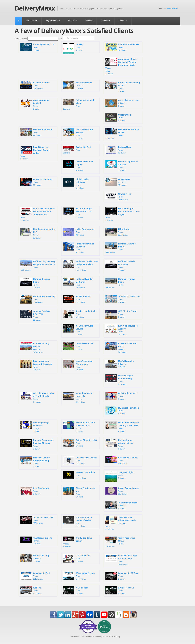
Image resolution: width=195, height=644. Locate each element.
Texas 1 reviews (78, 134)
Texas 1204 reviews (37, 520)
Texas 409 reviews (78, 283)
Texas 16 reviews (76, 591)
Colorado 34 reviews (121, 348)
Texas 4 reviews (122, 411)
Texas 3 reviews (77, 150)
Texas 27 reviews (36, 132)
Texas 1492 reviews (121, 560)
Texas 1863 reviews (38, 266)
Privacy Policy (107, 637)
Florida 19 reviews (38, 233)
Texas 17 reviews (122, 47)
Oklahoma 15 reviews (35, 559)
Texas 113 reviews (122, 491)
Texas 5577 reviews (117, 232)
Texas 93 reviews (38, 214)
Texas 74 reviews (122, 330)
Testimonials (105, 21)
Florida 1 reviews (79, 427)
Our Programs (32, 21)
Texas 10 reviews (80, 314)
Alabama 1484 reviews (35, 348)
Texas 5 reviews (73, 48)
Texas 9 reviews (37, 47)
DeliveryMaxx (35, 8)
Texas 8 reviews (35, 153)
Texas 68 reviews (118, 150)
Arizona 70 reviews (77, 542)
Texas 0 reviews (78, 166)
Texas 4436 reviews (79, 475)
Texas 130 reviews (120, 542)
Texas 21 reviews (36, 182)
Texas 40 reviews (119, 380)
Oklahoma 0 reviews (122, 103)
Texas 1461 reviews (79, 576)
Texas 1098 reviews (121, 248)
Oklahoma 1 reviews (78, 86)
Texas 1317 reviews (38, 300)
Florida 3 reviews (120, 476)
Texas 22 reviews (35, 315)
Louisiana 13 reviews (118, 182)
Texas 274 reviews (77, 300)
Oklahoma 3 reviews (120, 364)
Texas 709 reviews (120, 283)
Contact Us (123, 21)
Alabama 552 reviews (78, 397)
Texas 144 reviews (78, 522)
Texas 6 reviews (121, 315)
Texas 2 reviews (122, 66)
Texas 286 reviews (80, 461)
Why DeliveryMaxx (53, 21)
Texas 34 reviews (76, 184)
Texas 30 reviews (31, 591)
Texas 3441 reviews (118, 197)
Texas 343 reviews (122, 460)
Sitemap (117, 637)
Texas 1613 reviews (35, 576)
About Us (89, 21)
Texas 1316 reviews (35, 86)
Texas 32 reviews (79, 232)
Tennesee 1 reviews (36, 541)
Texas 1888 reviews (80, 266)
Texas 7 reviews (78, 330)
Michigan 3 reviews (35, 427)
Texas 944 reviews (78, 248)
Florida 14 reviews (38, 397)
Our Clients (73, 21)
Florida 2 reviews (35, 104)
